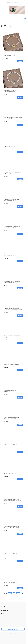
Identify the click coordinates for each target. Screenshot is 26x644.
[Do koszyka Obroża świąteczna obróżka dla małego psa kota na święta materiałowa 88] (20, 343)
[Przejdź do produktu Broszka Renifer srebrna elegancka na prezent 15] (13, 164)
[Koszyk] (24, 20)
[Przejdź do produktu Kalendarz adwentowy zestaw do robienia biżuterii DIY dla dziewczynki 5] (13, 273)
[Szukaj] (21, 19)
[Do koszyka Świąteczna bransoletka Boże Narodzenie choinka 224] (20, 479)
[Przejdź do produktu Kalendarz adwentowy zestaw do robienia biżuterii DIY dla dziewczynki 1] (13, 192)
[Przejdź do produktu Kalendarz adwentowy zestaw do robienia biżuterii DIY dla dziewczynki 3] (13, 219)
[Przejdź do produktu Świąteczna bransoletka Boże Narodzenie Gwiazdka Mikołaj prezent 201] (13, 519)
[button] (2, 19)
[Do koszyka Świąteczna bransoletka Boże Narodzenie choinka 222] (20, 452)
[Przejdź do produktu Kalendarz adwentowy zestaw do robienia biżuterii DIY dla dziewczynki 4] (13, 246)
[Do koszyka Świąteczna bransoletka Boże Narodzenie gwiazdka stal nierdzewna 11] (20, 588)
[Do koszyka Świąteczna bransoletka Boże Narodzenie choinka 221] (20, 425)
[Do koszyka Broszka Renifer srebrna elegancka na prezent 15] (20, 179)
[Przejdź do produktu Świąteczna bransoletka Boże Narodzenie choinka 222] (13, 437)
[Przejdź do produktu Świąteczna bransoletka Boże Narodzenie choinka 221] (13, 410)
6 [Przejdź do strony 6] (19, 594)
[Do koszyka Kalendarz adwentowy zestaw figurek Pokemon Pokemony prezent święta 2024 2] (20, 316)
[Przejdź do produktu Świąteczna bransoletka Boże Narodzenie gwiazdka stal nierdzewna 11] (13, 573)
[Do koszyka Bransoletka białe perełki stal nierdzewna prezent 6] (20, 97)
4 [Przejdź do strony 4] (14, 594)
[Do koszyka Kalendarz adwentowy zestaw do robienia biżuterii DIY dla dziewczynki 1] (20, 207)
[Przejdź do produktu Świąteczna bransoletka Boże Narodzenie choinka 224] (13, 464)
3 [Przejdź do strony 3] (11, 594)
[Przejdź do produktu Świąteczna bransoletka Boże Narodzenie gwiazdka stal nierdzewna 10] (13, 546)
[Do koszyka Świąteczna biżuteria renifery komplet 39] (20, 397)
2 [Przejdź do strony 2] (9, 594)
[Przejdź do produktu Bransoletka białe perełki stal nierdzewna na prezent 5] (13, 42)
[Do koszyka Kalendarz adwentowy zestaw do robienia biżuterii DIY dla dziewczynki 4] (20, 261)
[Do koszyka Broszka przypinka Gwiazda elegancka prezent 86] (20, 152)
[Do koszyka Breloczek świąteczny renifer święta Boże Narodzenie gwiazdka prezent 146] (20, 125)
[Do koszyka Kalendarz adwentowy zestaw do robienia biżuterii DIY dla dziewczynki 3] (20, 234)
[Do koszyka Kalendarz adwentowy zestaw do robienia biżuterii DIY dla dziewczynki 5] (20, 288)
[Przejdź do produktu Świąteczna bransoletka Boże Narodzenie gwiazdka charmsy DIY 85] (13, 492)
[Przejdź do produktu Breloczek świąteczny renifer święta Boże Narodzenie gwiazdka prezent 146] (13, 110)
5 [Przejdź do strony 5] (17, 594)
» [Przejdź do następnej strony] (22, 594)
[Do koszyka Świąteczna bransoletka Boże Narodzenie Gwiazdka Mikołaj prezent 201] (20, 534)
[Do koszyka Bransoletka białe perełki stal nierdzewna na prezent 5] (20, 61)
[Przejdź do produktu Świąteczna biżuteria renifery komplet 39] (13, 382)
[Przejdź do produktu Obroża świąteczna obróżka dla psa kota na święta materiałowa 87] (13, 355)
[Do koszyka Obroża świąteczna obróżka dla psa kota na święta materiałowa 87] (20, 370)
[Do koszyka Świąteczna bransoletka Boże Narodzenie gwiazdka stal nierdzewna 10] (20, 561)
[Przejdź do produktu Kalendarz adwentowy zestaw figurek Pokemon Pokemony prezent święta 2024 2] (13, 301)
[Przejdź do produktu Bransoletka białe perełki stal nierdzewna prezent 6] (13, 78)
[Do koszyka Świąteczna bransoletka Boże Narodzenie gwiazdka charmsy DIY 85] (20, 506)
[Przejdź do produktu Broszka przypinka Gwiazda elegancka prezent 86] (13, 137)
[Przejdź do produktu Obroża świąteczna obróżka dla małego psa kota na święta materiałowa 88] (13, 328)
